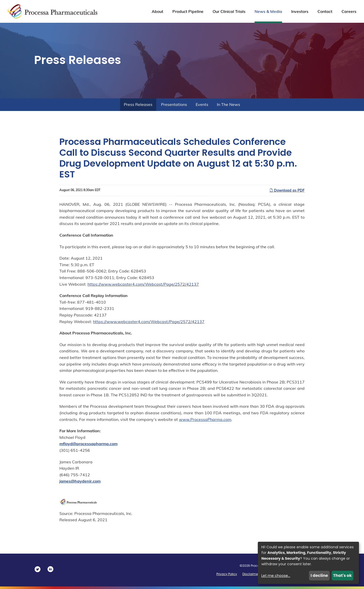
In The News (229, 104)
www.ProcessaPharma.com (205, 419)
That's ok (343, 575)
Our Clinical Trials (229, 11)
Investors (300, 11)
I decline (319, 575)
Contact (325, 11)
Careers (349, 11)
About (157, 11)
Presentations (174, 104)
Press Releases (138, 104)
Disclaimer (251, 574)
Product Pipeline (188, 11)
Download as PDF (287, 190)
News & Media (268, 11)
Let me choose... (276, 576)
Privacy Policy (227, 574)
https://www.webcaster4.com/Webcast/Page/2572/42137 (143, 284)
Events (202, 104)
